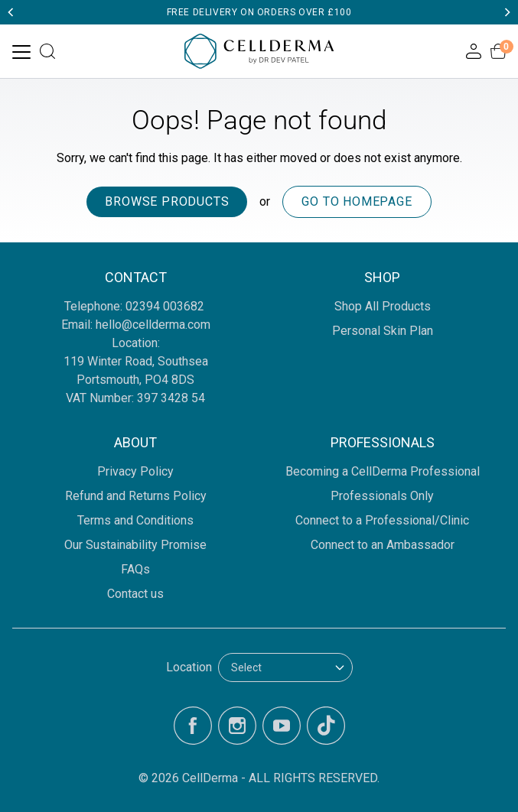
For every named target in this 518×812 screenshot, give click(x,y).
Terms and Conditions (135, 520)
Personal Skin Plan (383, 331)
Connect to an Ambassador (383, 545)
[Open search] (47, 51)
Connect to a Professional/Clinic (382, 520)
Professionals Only (382, 496)
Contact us (135, 594)
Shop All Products (383, 306)
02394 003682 (166, 306)
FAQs (135, 569)
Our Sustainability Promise (135, 545)
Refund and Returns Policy (136, 496)
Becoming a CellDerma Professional (383, 471)
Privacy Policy (135, 471)
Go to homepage (357, 201)
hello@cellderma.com (153, 325)
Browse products (167, 201)
